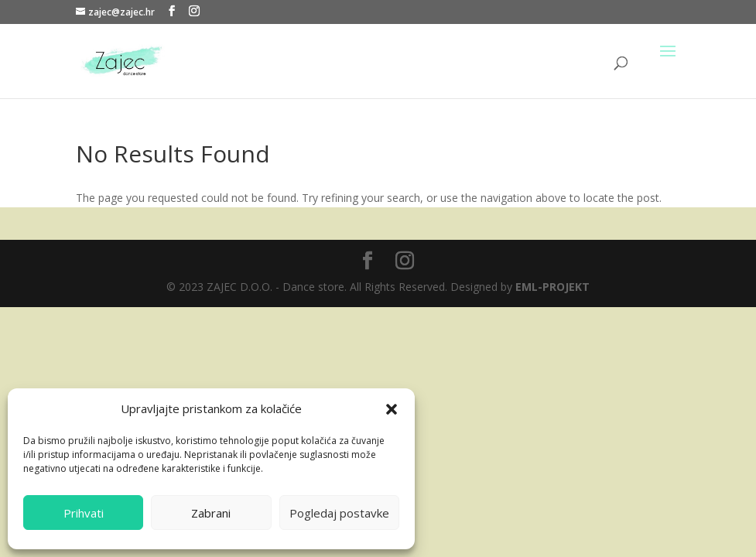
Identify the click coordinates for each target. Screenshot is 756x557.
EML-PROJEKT (552, 287)
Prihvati (84, 513)
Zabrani (211, 513)
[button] (392, 409)
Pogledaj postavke (339, 513)
